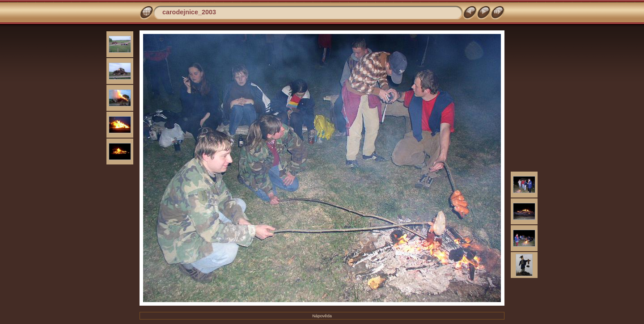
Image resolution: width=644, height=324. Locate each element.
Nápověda (322, 316)
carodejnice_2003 (189, 12)
